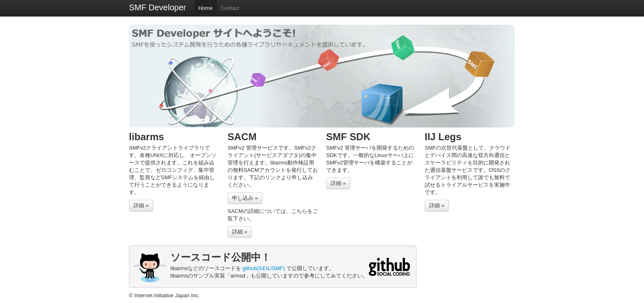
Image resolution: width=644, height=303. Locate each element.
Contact (230, 8)
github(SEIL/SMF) (264, 268)
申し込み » (245, 198)
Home (206, 8)
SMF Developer (158, 7)
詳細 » (141, 205)
